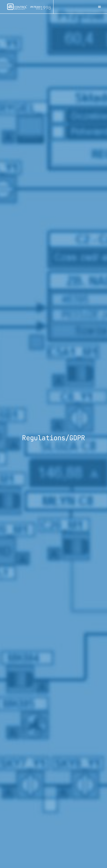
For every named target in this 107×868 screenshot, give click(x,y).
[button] (99, 7)
